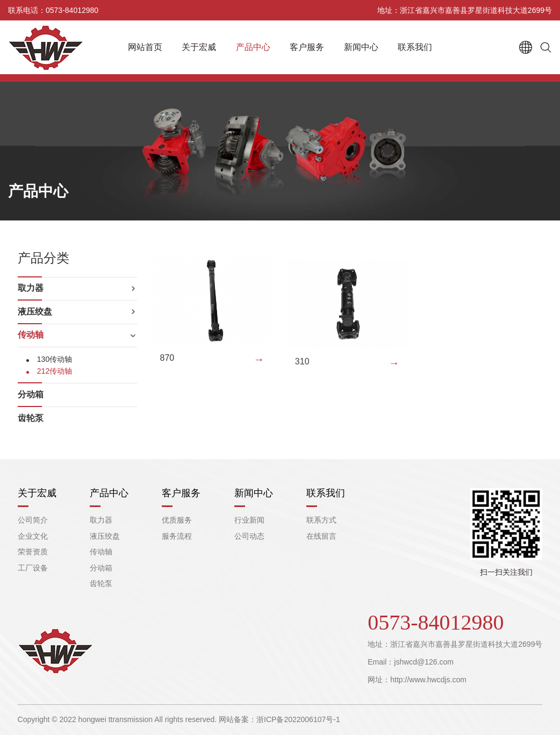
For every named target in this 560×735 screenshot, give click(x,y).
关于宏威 (199, 47)
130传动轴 (55, 359)
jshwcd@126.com (424, 662)
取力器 (31, 288)
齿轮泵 (31, 418)
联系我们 (415, 47)
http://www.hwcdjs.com (428, 680)
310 (302, 371)
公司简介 (33, 520)
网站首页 (145, 47)
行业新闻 (249, 520)
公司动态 (249, 536)
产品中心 (253, 47)
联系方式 (321, 520)
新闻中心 (361, 47)
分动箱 (31, 394)
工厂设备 (33, 568)
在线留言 (321, 536)
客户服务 (307, 47)
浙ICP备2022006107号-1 (298, 719)
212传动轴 (55, 371)
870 (167, 364)
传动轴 (31, 335)
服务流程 (177, 536)
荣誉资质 (33, 552)
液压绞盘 (35, 312)
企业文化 (33, 536)
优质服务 (177, 520)
